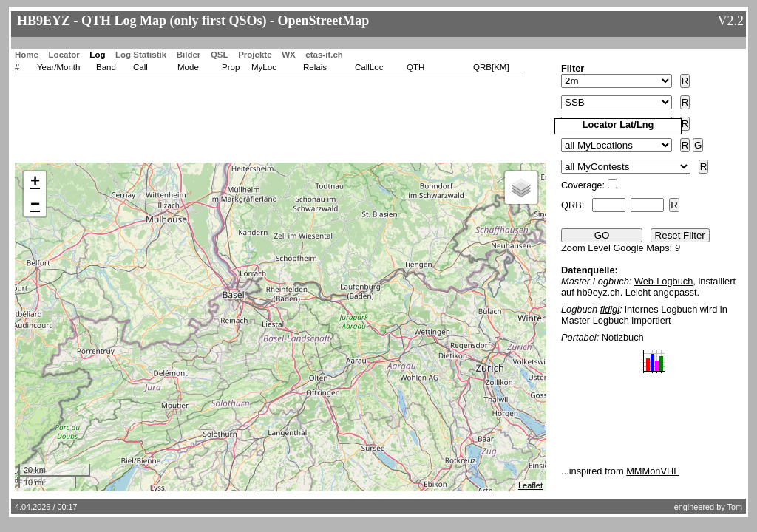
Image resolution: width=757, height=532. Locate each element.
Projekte (255, 55)
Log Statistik (141, 55)
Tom (734, 507)
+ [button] (35, 183)
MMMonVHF (653, 471)
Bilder (189, 55)
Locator (64, 55)
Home (27, 55)
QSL (220, 55)
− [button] (35, 205)
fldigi (610, 309)
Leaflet (530, 485)
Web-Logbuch (663, 281)
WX (289, 55)
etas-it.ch (324, 55)
